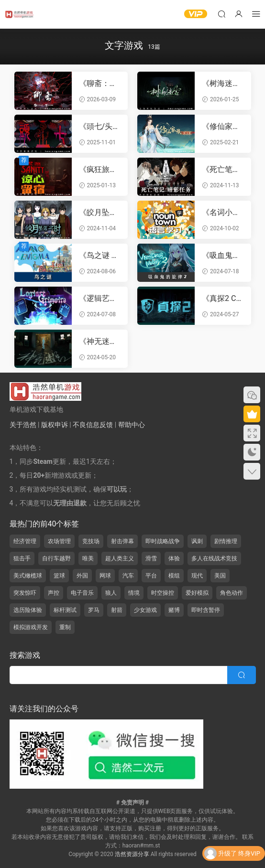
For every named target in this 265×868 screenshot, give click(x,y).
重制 (65, 627)
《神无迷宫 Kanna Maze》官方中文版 (98, 342)
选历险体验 (28, 610)
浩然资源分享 (132, 854)
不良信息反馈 (93, 425)
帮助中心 (132, 425)
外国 (82, 576)
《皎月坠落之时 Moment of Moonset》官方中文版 (99, 213)
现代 (197, 576)
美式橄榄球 (28, 576)
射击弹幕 (122, 541)
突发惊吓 (25, 593)
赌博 (174, 610)
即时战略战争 (163, 541)
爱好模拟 (197, 593)
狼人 (111, 593)
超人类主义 (120, 558)
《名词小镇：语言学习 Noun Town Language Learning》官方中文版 (222, 213)
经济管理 (25, 541)
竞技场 (91, 541)
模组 (174, 576)
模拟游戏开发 (31, 627)
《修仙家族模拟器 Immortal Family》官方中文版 (222, 127)
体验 (174, 558)
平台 (151, 576)
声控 (54, 593)
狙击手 (22, 558)
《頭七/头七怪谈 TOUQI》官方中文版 (100, 127)
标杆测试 (65, 610)
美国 (220, 576)
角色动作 (232, 593)
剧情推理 (226, 541)
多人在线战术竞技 (214, 558)
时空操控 (163, 593)
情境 (134, 593)
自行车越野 (56, 558)
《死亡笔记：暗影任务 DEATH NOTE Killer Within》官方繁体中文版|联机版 (223, 170)
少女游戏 (145, 610)
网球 (105, 576)
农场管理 (59, 541)
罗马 (94, 610)
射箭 (117, 610)
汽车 (128, 576)
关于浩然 (23, 425)
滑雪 (151, 558)
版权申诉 (55, 425)
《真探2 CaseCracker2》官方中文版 (221, 299)
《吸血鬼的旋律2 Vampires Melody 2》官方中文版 (223, 256)
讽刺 (197, 541)
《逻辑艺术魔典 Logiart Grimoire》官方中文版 (99, 299)
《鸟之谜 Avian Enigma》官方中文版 (99, 256)
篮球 (59, 576)
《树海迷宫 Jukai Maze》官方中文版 (221, 84)
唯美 (88, 558)
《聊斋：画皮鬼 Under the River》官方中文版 (100, 84)
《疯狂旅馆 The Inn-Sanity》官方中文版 (99, 170)
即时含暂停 (206, 610)
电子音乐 (82, 593)
